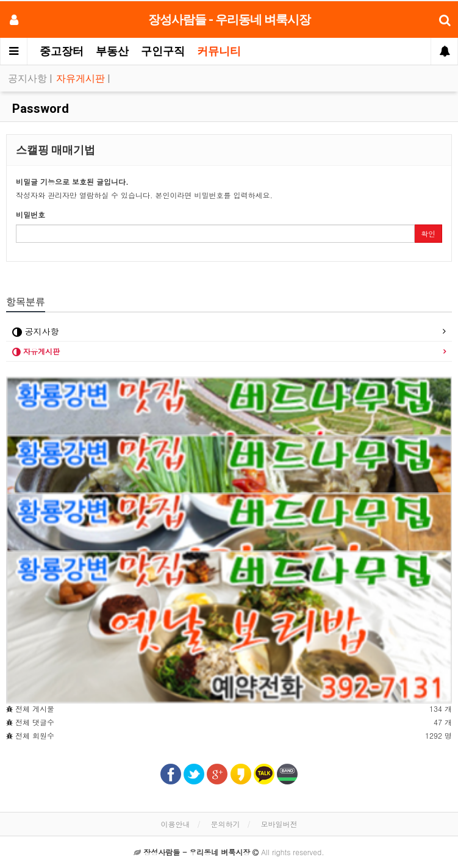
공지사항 (29, 78)
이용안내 (175, 824)
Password (39, 109)
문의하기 (226, 824)
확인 (428, 233)
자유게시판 (82, 78)
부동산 (112, 51)
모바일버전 (279, 824)
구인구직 (163, 51)
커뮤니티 (219, 51)
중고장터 (62, 51)
